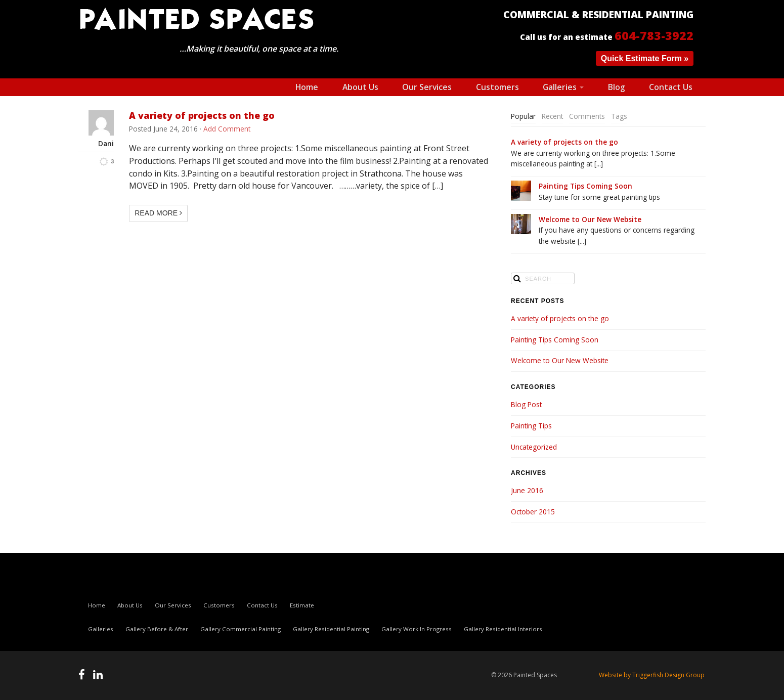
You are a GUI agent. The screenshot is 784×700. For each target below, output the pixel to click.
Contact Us (671, 87)
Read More (158, 213)
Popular (523, 116)
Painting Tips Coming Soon (585, 186)
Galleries (563, 87)
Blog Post (526, 404)
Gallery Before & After (157, 629)
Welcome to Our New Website (590, 219)
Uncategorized (534, 447)
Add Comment (227, 129)
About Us (360, 87)
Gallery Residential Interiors (503, 629)
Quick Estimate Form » (645, 58)
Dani (106, 144)
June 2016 (527, 490)
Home (307, 87)
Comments (587, 116)
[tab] (523, 117)
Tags (619, 116)
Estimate (302, 605)
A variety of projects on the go (202, 115)
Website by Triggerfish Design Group (652, 675)
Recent (552, 116)
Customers (497, 87)
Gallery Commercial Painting (241, 629)
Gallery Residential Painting (331, 629)
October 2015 (533, 512)
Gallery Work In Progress (417, 629)
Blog (617, 87)
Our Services (427, 87)
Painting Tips (531, 426)
